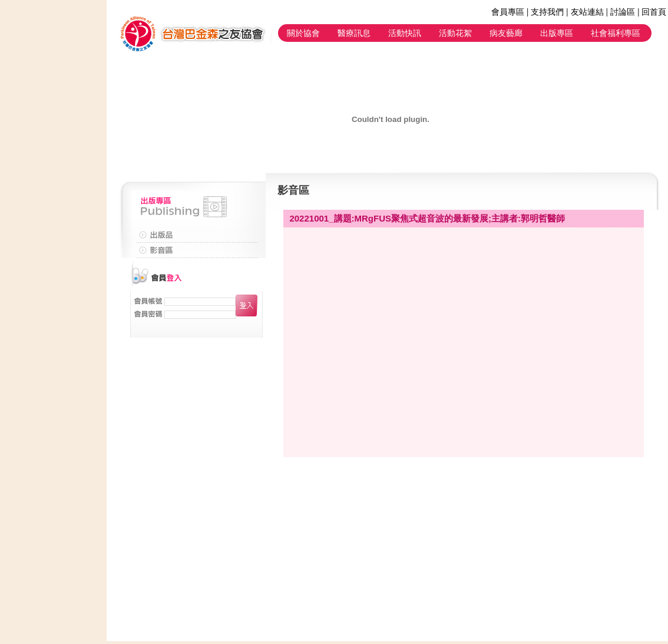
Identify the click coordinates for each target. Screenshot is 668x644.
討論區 (623, 12)
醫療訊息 (354, 33)
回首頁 (654, 12)
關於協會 (303, 33)
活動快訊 (405, 33)
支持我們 (547, 12)
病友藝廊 (506, 33)
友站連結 (587, 12)
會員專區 (508, 12)
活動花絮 (455, 33)
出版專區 (557, 33)
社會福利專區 (616, 33)
